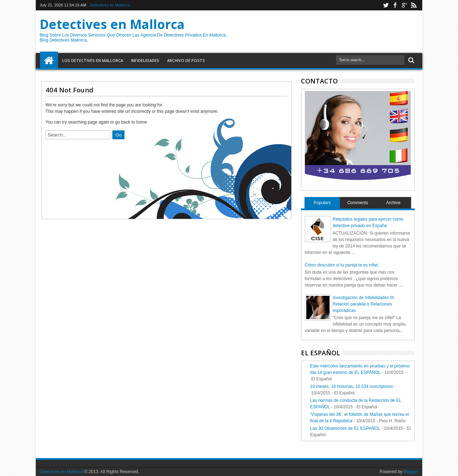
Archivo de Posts (186, 60)
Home (49, 61)
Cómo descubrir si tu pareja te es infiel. (342, 265)
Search (411, 60)
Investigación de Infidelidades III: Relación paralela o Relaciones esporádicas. (364, 304)
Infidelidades (145, 60)
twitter (386, 5)
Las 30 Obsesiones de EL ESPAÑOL (345, 428)
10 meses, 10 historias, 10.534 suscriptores (352, 386)
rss (414, 5)
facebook (395, 5)
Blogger (411, 472)
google (404, 5)
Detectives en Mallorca (110, 5)
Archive (393, 203)
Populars (322, 203)
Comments (358, 203)
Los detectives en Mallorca (93, 60)
